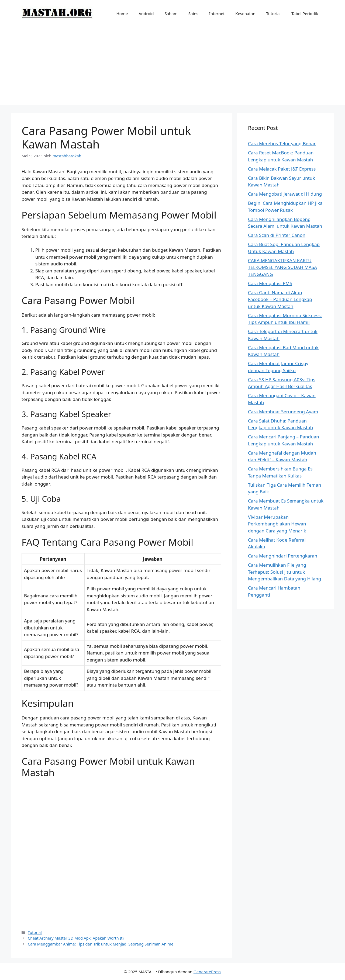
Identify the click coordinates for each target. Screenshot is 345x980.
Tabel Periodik (305, 13)
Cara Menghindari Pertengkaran (283, 556)
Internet (217, 13)
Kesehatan (245, 13)
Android (146, 13)
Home (122, 13)
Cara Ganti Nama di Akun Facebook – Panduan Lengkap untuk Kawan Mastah (280, 299)
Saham (171, 13)
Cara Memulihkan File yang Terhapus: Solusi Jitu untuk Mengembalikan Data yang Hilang (284, 572)
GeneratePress (207, 972)
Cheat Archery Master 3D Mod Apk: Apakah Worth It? (76, 938)
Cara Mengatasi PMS (270, 283)
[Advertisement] (172, 67)
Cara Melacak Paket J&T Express (282, 169)
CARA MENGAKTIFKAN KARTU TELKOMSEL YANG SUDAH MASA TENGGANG (282, 267)
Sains (193, 13)
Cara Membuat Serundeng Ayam (283, 412)
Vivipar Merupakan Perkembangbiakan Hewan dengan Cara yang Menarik (277, 524)
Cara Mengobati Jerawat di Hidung (285, 194)
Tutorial (274, 13)
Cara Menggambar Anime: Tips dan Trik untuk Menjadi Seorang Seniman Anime (101, 944)
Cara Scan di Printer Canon (277, 235)
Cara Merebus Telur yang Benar (282, 143)
